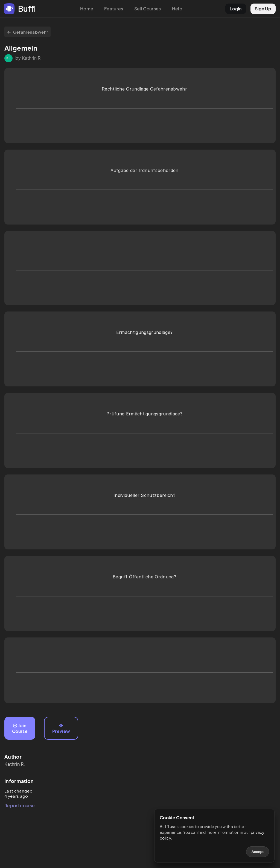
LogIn (236, 9)
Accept (258, 852)
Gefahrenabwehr (27, 32)
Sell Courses (148, 9)
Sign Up (263, 9)
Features (114, 9)
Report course (20, 806)
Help (177, 9)
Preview (61, 729)
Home (87, 9)
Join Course (20, 728)
